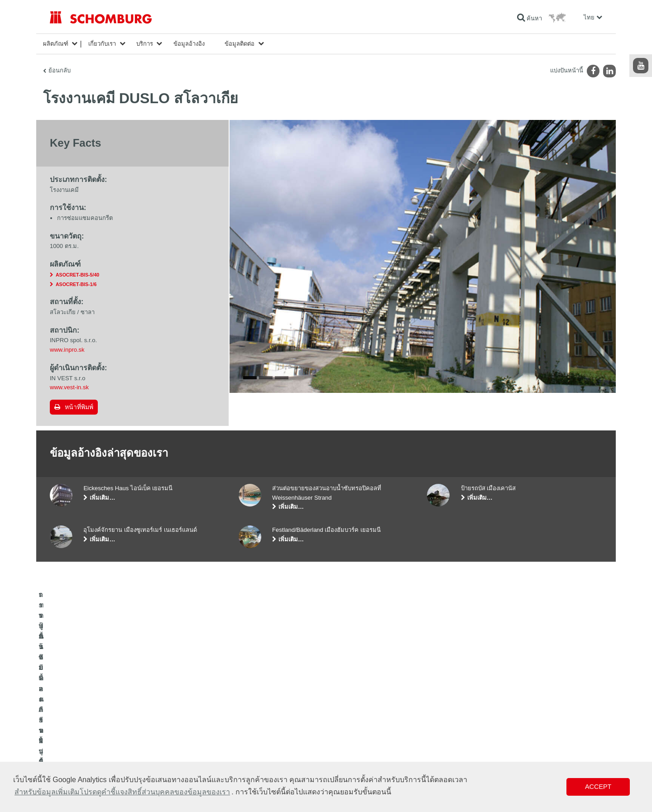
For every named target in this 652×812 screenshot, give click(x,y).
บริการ (145, 44)
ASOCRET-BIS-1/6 (76, 284)
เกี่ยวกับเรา (102, 44)
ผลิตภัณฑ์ (56, 44)
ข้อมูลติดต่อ (240, 44)
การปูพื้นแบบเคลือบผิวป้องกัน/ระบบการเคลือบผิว (107, 746)
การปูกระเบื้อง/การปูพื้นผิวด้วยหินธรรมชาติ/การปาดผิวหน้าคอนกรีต (129, 733)
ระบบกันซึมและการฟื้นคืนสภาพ (87, 719)
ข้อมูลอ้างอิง (189, 44)
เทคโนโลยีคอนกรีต (72, 760)
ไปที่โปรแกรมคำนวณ (264, 719)
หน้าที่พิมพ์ (79, 407)
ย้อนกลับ (60, 70)
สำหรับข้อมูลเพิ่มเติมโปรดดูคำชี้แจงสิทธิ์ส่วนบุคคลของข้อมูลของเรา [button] (122, 792)
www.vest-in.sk (69, 387)
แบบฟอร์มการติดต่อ (262, 746)
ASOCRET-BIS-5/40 (77, 275)
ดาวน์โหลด (252, 733)
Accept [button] (598, 787)
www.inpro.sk (67, 350)
